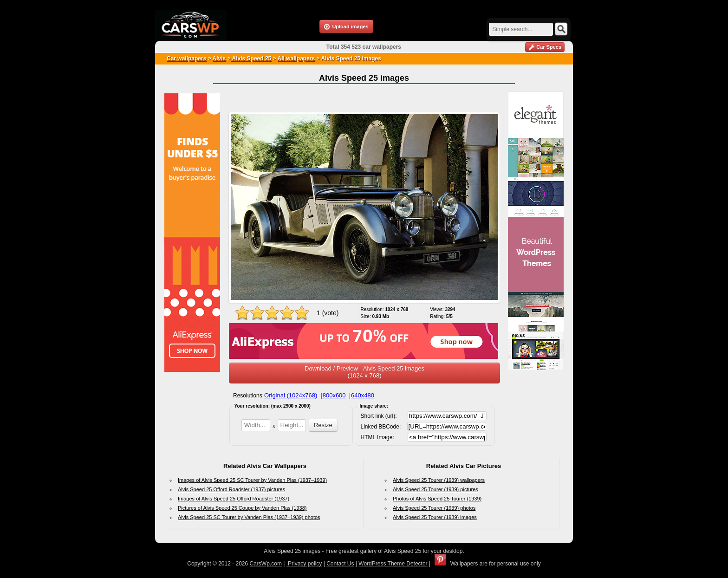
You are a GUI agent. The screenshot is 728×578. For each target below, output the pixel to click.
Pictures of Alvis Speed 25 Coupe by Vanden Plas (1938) (242, 508)
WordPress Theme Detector (393, 564)
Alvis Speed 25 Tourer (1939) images (435, 517)
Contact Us (340, 564)
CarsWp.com (266, 564)
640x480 (363, 395)
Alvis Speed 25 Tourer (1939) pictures (435, 489)
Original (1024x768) (291, 395)
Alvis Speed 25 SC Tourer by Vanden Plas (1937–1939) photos (249, 517)
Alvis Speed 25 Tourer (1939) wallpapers (439, 480)
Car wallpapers (186, 58)
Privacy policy (304, 564)
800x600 (334, 395)
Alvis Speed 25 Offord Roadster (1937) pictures (231, 489)
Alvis (219, 58)
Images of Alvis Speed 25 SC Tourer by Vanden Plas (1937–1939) (252, 480)
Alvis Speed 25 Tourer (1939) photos (434, 508)
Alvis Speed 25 (251, 58)
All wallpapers (296, 58)
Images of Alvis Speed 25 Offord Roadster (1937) (234, 499)
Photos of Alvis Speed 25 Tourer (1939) (437, 499)
